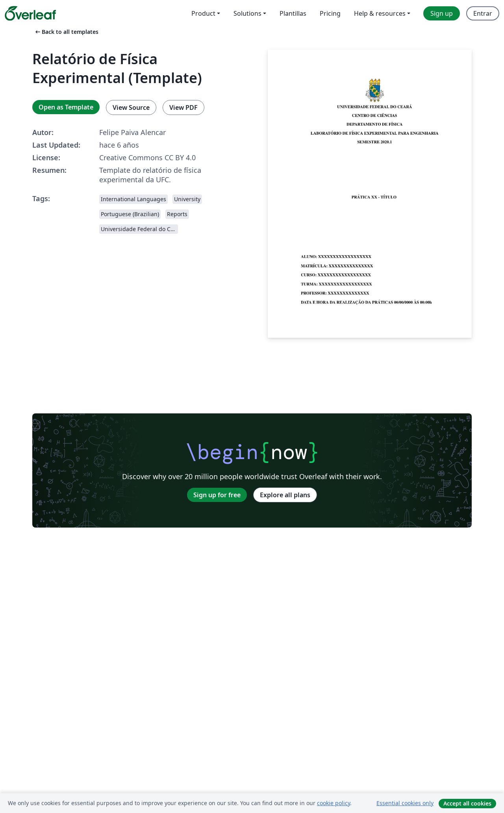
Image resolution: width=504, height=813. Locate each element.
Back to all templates (66, 32)
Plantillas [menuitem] (293, 13)
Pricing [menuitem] (330, 13)
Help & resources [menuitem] (380, 13)
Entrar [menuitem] (483, 13)
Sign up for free (217, 495)
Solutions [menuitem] (247, 13)
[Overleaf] (30, 13)
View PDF (183, 107)
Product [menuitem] (203, 13)
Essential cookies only (405, 803)
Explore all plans (285, 495)
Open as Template (66, 107)
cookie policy (334, 803)
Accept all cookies (467, 803)
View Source (131, 107)
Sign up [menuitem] (442, 13)
